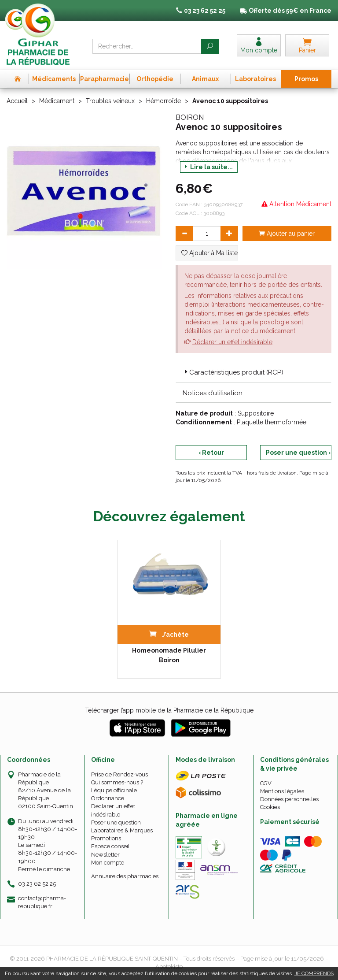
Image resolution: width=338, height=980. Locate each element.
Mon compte (108, 863)
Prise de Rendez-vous (119, 774)
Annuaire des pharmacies (125, 876)
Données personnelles (289, 799)
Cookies (270, 807)
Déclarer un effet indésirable (232, 342)
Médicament (57, 101)
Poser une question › (298, 453)
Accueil (17, 101)
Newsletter (105, 855)
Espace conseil (110, 846)
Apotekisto (169, 967)
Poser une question (116, 822)
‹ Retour (211, 453)
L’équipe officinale (114, 790)
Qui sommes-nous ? (117, 782)
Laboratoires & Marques (122, 830)
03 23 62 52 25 (37, 884)
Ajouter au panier (287, 234)
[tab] (253, 372)
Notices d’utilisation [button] (213, 393)
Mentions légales (282, 791)
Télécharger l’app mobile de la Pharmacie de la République (169, 710)
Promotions (106, 838)
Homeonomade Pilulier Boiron (169, 655)
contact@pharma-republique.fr (42, 902)
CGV (266, 783)
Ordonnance (108, 798)
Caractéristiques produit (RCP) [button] (233, 372)
